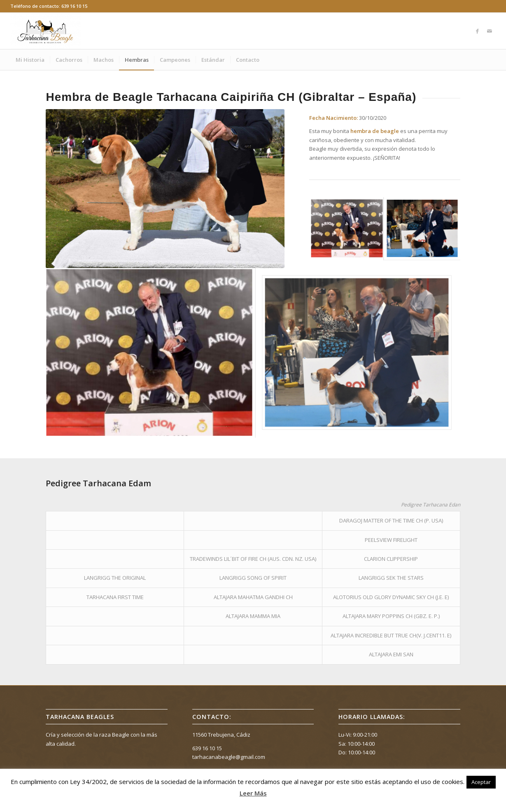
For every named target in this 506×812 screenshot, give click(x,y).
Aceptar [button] (481, 782)
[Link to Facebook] (477, 31)
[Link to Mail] (490, 31)
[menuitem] (30, 60)
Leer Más (253, 793)
